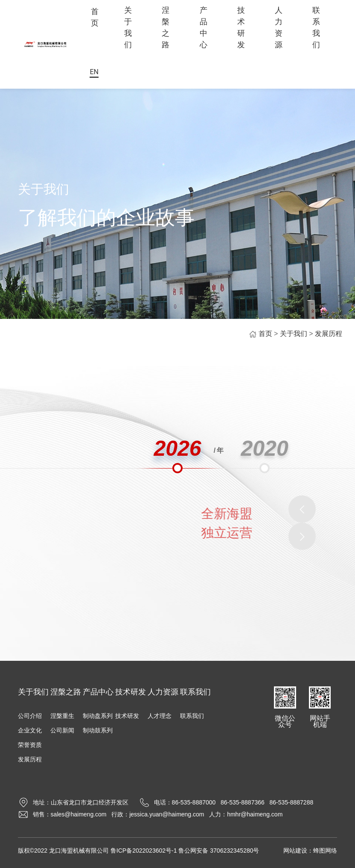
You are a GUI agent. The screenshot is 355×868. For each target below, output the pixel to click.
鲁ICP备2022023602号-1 (144, 851)
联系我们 (316, 27)
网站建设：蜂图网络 (310, 851)
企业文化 (30, 730)
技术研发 (241, 27)
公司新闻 (62, 730)
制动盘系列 (98, 716)
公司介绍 (30, 716)
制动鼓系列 (98, 730)
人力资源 (279, 27)
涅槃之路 (166, 27)
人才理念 (160, 716)
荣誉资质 (30, 745)
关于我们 (128, 27)
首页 (95, 17)
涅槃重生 (62, 716)
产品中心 (204, 27)
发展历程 (329, 334)
